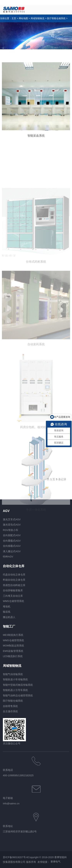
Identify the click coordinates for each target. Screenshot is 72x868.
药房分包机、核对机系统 (36, 456)
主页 (14, 18)
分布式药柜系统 (36, 291)
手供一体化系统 (36, 539)
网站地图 (23, 18)
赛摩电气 (55, 862)
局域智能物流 (37, 18)
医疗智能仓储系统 (56, 18)
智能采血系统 (36, 136)
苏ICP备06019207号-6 (15, 857)
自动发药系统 (36, 373)
